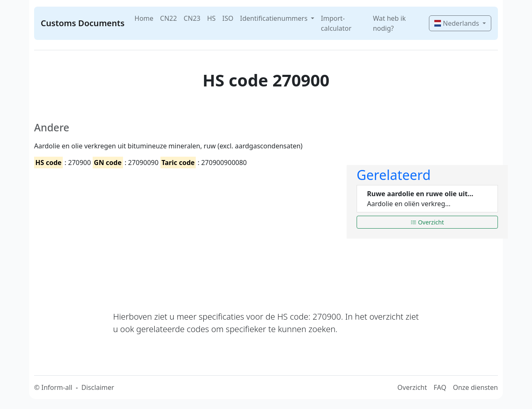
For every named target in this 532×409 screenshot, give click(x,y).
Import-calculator (336, 23)
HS (211, 18)
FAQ (440, 387)
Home (144, 18)
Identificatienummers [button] (275, 18)
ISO (228, 18)
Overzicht (427, 222)
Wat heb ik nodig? (389, 23)
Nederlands (457, 23)
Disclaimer (98, 387)
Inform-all (57, 387)
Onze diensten (475, 387)
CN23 (192, 18)
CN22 (169, 18)
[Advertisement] (185, 232)
